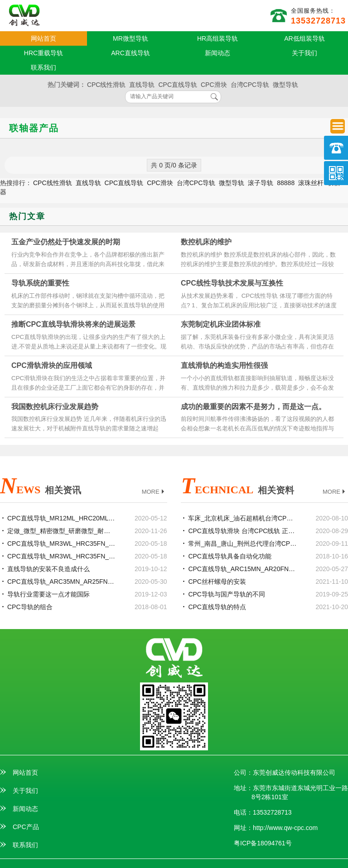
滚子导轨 (261, 183)
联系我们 (43, 67)
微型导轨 (285, 85)
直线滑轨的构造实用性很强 (224, 365)
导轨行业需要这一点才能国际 (48, 594)
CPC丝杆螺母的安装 (217, 582)
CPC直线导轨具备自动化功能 (230, 556)
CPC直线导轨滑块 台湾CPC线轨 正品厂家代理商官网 (242, 531)
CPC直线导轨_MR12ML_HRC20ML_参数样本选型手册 (62, 518)
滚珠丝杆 (311, 183)
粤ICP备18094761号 (263, 843)
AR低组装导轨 (304, 38)
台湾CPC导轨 (250, 85)
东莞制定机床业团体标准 (221, 324)
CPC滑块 (214, 85)
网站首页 (43, 38)
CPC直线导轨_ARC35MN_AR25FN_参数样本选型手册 (62, 582)
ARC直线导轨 (130, 53)
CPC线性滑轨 (106, 85)
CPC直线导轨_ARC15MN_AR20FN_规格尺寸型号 (242, 569)
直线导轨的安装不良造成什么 (48, 569)
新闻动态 (217, 53)
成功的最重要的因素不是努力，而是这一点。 (253, 407)
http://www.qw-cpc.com (285, 828)
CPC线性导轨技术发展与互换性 (232, 283)
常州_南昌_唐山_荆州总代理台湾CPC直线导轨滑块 (242, 544)
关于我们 (304, 53)
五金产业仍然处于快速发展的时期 (66, 242)
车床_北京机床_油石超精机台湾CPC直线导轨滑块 (242, 518)
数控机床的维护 (206, 242)
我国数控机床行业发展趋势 (55, 407)
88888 (286, 183)
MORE (154, 492)
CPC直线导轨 (178, 85)
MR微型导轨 (130, 38)
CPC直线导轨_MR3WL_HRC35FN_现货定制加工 (62, 544)
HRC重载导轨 (43, 53)
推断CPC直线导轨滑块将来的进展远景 (73, 324)
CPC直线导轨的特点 (217, 607)
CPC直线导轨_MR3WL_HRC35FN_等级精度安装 (62, 556)
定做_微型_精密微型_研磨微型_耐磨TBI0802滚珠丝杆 (62, 531)
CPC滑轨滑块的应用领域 (52, 365)
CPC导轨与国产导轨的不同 (227, 594)
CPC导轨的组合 (30, 607)
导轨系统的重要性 (40, 283)
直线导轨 (142, 85)
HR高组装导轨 (217, 38)
